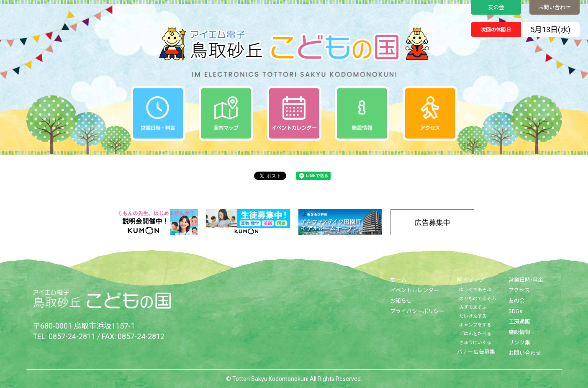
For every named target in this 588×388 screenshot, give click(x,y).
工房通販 (519, 322)
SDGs (515, 311)
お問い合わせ (555, 7)
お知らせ (401, 301)
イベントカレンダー (415, 290)
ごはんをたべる (475, 334)
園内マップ (471, 280)
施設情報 (519, 332)
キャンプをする (475, 325)
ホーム (398, 280)
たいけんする (473, 316)
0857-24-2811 (72, 336)
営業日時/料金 (526, 280)
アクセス (519, 290)
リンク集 (519, 343)
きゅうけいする (475, 343)
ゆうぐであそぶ (475, 290)
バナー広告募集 (476, 352)
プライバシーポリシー (417, 311)
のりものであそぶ (478, 299)
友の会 (496, 7)
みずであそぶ (473, 307)
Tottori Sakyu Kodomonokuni (270, 379)
